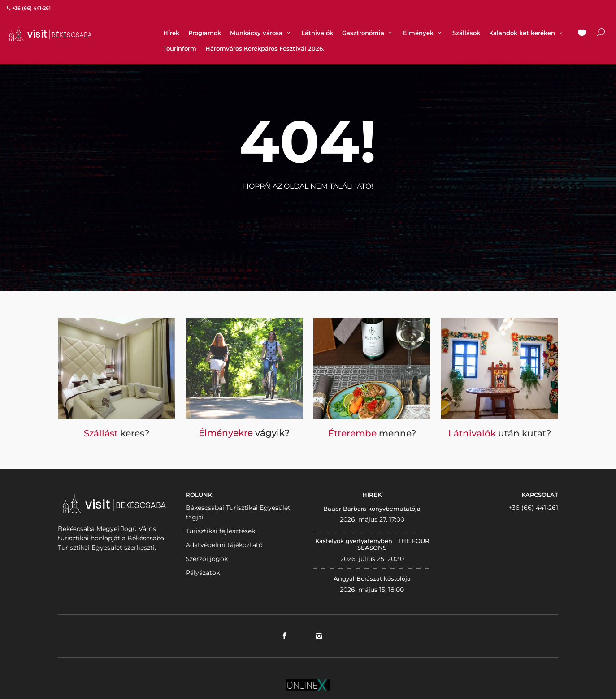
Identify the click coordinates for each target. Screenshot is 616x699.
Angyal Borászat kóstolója (372, 578)
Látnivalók (317, 33)
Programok (205, 33)
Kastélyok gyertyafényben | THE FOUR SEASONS (372, 544)
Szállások (466, 33)
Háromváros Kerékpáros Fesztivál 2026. (265, 48)
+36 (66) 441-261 (533, 508)
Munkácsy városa (261, 33)
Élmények (423, 33)
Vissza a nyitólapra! (308, 208)
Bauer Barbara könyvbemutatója (372, 509)
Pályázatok (203, 573)
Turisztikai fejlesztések (220, 531)
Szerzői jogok (207, 559)
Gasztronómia (368, 33)
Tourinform (180, 48)
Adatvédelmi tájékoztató (224, 545)
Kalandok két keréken (527, 33)
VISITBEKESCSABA (50, 33)
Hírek (171, 33)
